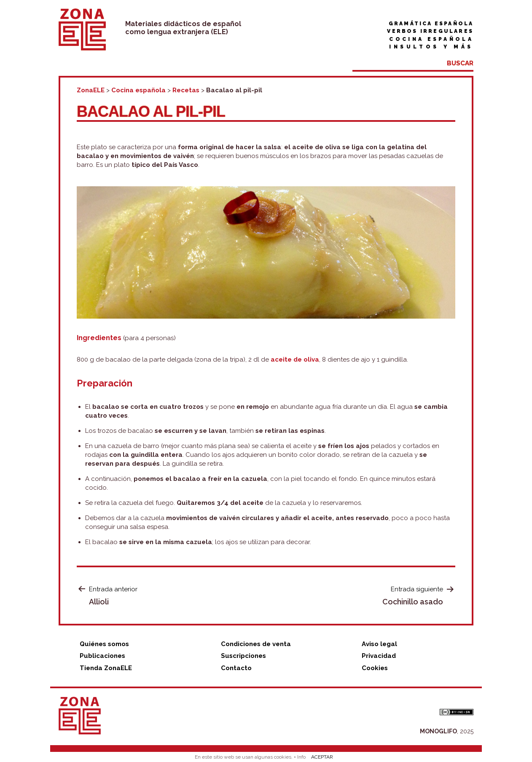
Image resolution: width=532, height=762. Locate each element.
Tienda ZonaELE (106, 668)
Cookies (375, 668)
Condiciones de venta (256, 644)
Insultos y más (431, 47)
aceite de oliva (295, 360)
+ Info (300, 757)
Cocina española (431, 39)
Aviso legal (379, 644)
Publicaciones (102, 656)
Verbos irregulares (430, 31)
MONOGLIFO (438, 731)
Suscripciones (243, 656)
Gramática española (431, 24)
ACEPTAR (322, 757)
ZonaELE (91, 90)
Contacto (236, 668)
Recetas (186, 90)
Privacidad (379, 656)
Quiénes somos (104, 644)
